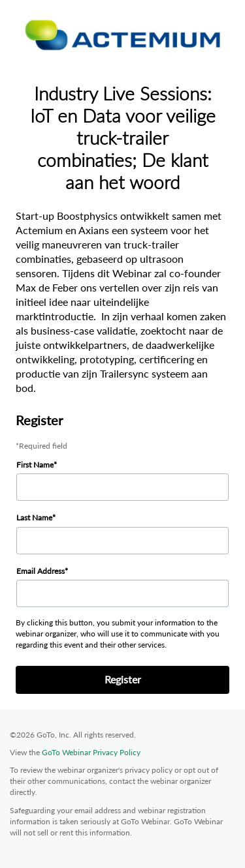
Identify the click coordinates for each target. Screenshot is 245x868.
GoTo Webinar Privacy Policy (91, 752)
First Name (35, 465)
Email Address (41, 571)
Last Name (34, 517)
